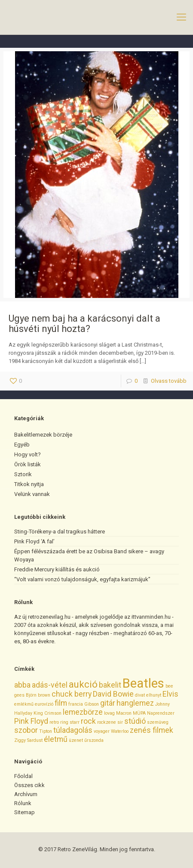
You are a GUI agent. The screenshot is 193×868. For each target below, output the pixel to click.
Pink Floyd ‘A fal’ (34, 541)
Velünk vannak (32, 494)
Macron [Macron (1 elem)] (124, 713)
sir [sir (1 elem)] (120, 722)
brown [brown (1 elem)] (44, 695)
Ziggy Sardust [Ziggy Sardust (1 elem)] (28, 740)
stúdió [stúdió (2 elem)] (135, 721)
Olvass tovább (169, 381)
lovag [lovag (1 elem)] (109, 713)
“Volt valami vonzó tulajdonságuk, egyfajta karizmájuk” (82, 579)
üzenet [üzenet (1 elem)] (76, 740)
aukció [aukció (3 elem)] (83, 684)
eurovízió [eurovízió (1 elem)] (44, 704)
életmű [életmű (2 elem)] (56, 739)
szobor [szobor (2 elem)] (26, 730)
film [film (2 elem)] (61, 703)
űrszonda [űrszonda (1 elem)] (94, 740)
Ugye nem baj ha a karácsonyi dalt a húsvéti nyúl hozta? (84, 324)
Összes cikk (29, 785)
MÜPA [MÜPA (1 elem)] (139, 713)
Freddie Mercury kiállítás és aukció (57, 569)
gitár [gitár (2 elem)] (108, 703)
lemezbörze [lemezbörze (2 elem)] (83, 712)
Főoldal (23, 776)
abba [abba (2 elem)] (22, 685)
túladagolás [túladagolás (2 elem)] (73, 730)
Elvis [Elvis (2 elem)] (170, 694)
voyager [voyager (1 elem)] (102, 731)
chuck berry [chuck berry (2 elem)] (72, 694)
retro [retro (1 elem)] (54, 722)
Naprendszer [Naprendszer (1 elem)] (161, 713)
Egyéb (22, 445)
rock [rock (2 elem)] (88, 721)
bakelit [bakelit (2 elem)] (110, 685)
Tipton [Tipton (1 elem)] (46, 731)
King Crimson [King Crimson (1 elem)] (47, 713)
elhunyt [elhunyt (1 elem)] (154, 695)
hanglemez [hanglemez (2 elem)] (135, 703)
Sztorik (23, 474)
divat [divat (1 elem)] (140, 695)
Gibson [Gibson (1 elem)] (92, 704)
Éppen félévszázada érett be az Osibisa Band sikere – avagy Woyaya (89, 555)
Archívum (26, 794)
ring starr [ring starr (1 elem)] (70, 722)
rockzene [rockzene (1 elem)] (107, 722)
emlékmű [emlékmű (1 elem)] (24, 704)
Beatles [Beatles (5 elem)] (143, 683)
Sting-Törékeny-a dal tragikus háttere (60, 532)
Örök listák (28, 464)
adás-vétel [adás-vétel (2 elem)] (50, 685)
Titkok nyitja (29, 484)
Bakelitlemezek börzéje (43, 435)
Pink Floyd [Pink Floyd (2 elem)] (31, 721)
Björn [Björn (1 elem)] (31, 695)
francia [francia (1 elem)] (76, 704)
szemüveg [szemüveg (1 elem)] (158, 722)
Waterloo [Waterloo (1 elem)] (120, 731)
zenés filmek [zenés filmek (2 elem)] (152, 730)
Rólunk (23, 803)
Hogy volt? (28, 454)
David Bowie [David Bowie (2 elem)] (113, 694)
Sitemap (25, 812)
